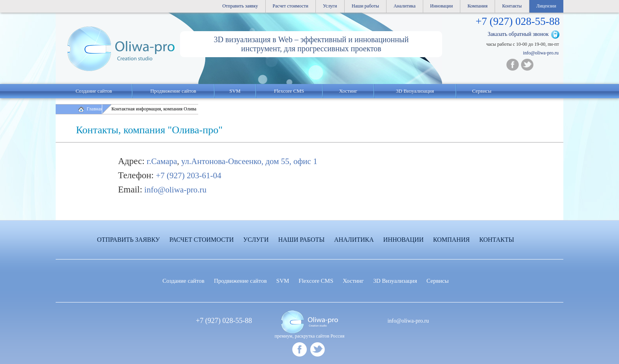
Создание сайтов (94, 91)
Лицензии (546, 6)
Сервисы (482, 91)
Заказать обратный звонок (518, 34)
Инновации (442, 6)
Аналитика (405, 6)
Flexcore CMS (289, 91)
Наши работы (365, 6)
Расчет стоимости (291, 6)
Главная (95, 109)
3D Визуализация (415, 91)
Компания (477, 6)
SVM (235, 91)
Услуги (330, 6)
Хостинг (353, 281)
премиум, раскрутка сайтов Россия (310, 336)
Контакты (512, 6)
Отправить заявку (240, 6)
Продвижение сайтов (173, 91)
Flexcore (316, 281)
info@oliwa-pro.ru (541, 53)
